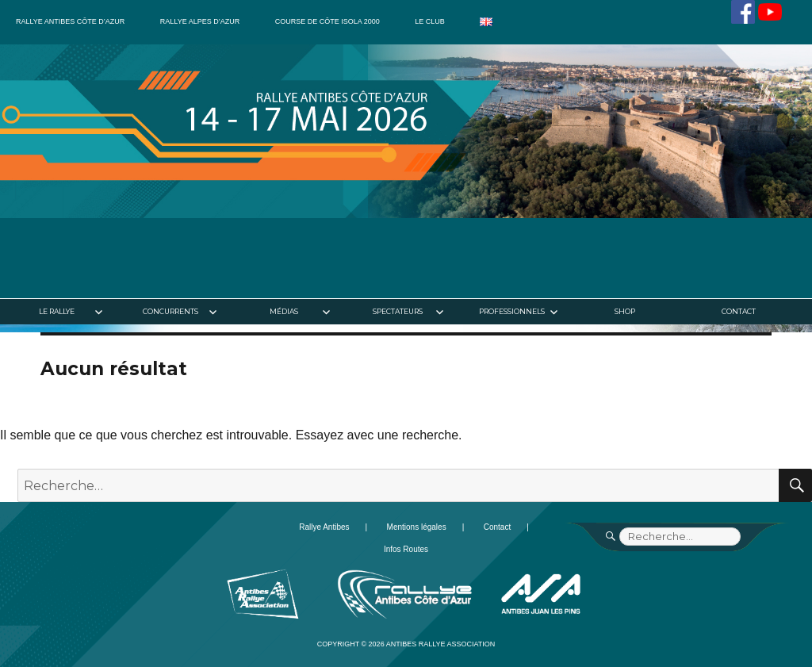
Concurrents (170, 311)
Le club (430, 21)
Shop (625, 311)
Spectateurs (398, 311)
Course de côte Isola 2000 (327, 21)
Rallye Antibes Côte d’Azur (70, 21)
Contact (739, 311)
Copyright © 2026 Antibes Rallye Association (406, 644)
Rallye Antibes (324, 527)
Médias (284, 311)
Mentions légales (417, 527)
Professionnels (512, 311)
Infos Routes (406, 549)
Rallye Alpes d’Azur (200, 21)
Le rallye (57, 311)
